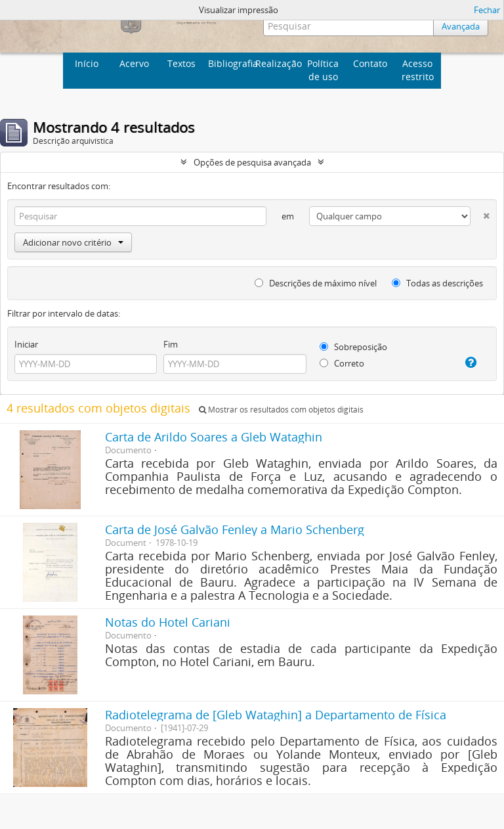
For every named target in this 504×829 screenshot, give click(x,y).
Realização (277, 63)
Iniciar (26, 344)
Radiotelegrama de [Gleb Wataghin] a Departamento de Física (276, 715)
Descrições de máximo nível (316, 283)
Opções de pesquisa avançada (252, 162)
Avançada (461, 26)
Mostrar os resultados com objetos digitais (281, 410)
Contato (370, 63)
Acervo (134, 63)
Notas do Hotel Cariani (168, 622)
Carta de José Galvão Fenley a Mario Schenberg (235, 529)
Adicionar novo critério (73, 242)
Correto (342, 363)
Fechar (487, 10)
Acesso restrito (418, 70)
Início (87, 63)
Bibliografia (230, 63)
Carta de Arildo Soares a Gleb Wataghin (214, 437)
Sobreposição (353, 347)
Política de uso (323, 70)
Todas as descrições (437, 283)
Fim (171, 344)
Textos (181, 63)
